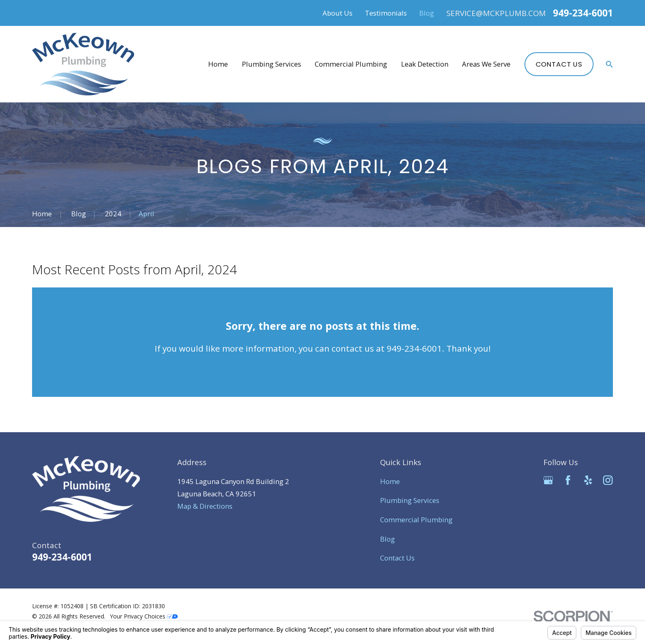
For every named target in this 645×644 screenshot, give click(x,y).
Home (390, 481)
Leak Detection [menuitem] (425, 64)
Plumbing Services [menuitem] (271, 64)
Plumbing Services (410, 500)
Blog (427, 13)
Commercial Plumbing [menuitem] (351, 64)
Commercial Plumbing (416, 520)
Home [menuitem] (218, 64)
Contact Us (559, 64)
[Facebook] (568, 480)
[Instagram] (608, 480)
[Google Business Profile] (548, 480)
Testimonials (386, 13)
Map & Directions (205, 506)
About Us (338, 13)
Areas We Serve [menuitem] (486, 64)
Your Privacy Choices (144, 616)
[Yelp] (588, 480)
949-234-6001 (583, 13)
